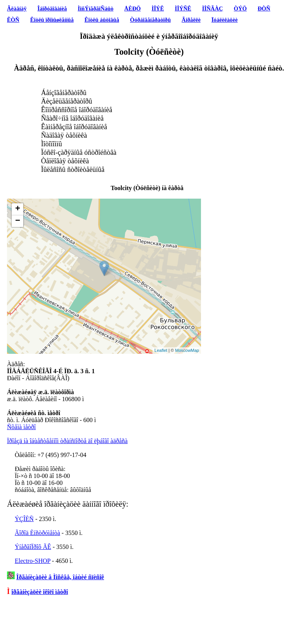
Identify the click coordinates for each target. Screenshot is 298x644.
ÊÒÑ (13, 20)
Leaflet (161, 350)
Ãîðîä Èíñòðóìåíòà (37, 533)
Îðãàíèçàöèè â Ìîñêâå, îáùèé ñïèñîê (60, 577)
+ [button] (18, 209)
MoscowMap (187, 350)
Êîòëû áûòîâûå (102, 20)
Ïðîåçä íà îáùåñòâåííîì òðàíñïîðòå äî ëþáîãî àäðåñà (67, 441)
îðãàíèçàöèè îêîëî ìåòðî (40, 592)
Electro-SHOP (33, 561)
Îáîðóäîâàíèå (52, 9)
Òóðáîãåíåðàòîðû (150, 20)
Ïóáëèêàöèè (225, 20)
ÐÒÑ (264, 9)
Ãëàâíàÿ (17, 9)
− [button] (18, 221)
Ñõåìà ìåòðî (21, 427)
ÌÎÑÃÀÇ (213, 9)
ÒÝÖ (240, 9)
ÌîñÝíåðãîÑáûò (95, 9)
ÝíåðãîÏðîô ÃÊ (33, 547)
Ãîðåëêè (191, 20)
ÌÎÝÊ (158, 9)
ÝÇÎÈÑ (24, 519)
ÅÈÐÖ (132, 9)
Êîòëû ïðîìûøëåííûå (52, 20)
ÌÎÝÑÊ (183, 9)
